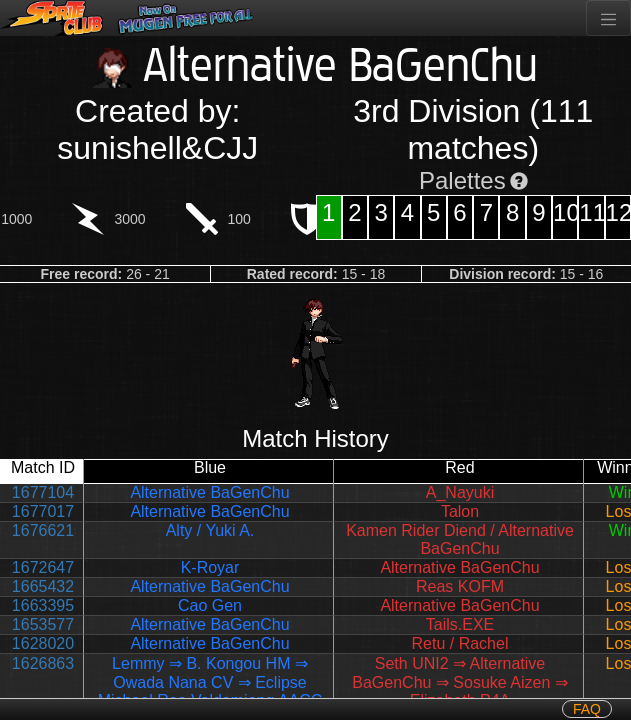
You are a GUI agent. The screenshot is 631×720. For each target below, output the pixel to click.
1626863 (43, 663)
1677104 (43, 492)
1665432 (43, 586)
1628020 (43, 643)
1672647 (43, 567)
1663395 (43, 605)
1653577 (43, 624)
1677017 (43, 511)
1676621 (43, 530)
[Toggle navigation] (608, 18)
